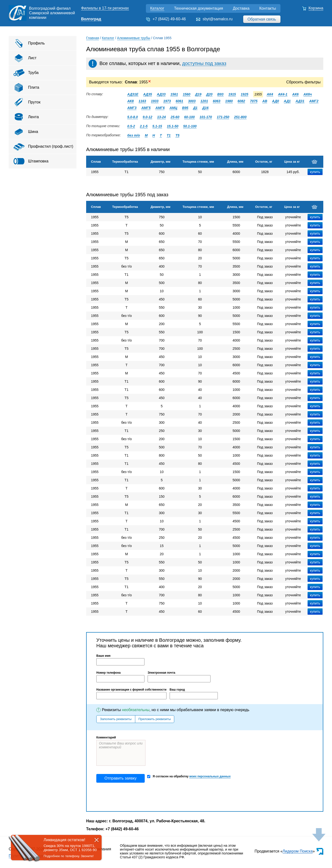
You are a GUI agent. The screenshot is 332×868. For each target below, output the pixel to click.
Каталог (157, 8)
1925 (245, 94)
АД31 (300, 101)
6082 (241, 101)
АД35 (148, 94)
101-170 (206, 117)
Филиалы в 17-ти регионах (105, 8)
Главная (93, 38)
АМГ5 (146, 108)
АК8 (131, 101)
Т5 (177, 135)
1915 (232, 94)
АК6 (296, 94)
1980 (229, 101)
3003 (192, 101)
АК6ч (308, 94)
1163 (142, 101)
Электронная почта (161, 673)
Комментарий (106, 737)
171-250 (223, 117)
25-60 (175, 117)
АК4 (270, 94)
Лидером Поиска (298, 851)
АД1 (287, 101)
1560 (186, 94)
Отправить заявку (121, 778)
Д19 (198, 94)
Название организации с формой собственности (131, 690)
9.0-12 (148, 117)
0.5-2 (131, 126)
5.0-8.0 (133, 117)
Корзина (316, 8)
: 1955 (138, 82)
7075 (254, 101)
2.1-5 (144, 126)
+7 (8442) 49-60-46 (169, 19)
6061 (179, 101)
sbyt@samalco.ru (218, 19)
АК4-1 (283, 94)
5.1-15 (157, 126)
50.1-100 (190, 126)
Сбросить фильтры (303, 82)
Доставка (241, 8)
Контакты (268, 8)
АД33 (161, 94)
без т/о (134, 135)
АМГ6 (160, 108)
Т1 (169, 135)
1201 (204, 101)
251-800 (240, 117)
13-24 (161, 117)
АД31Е (133, 94)
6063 (216, 101)
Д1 (195, 108)
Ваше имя (103, 656)
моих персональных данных (210, 776)
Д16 (205, 108)
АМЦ (173, 108)
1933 (155, 101)
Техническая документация (199, 8)
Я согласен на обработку (189, 777)
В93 (220, 94)
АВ (265, 101)
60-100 (189, 117)
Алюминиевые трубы (134, 38)
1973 (167, 101)
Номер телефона (108, 673)
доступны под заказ (204, 63)
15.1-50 (173, 126)
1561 (174, 94)
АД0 (275, 101)
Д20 (209, 94)
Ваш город (177, 690)
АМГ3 (132, 108)
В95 (185, 108)
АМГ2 (314, 101)
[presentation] (133, 797)
